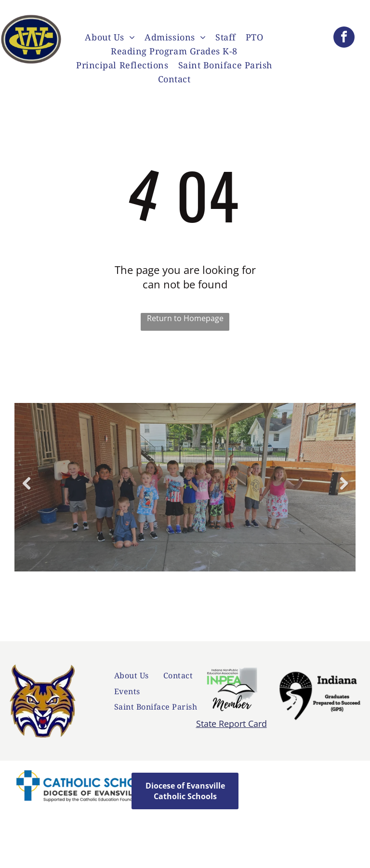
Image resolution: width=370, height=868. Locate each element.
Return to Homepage (185, 318)
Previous (26, 491)
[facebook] (344, 38)
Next (345, 491)
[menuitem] (110, 38)
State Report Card (231, 724)
